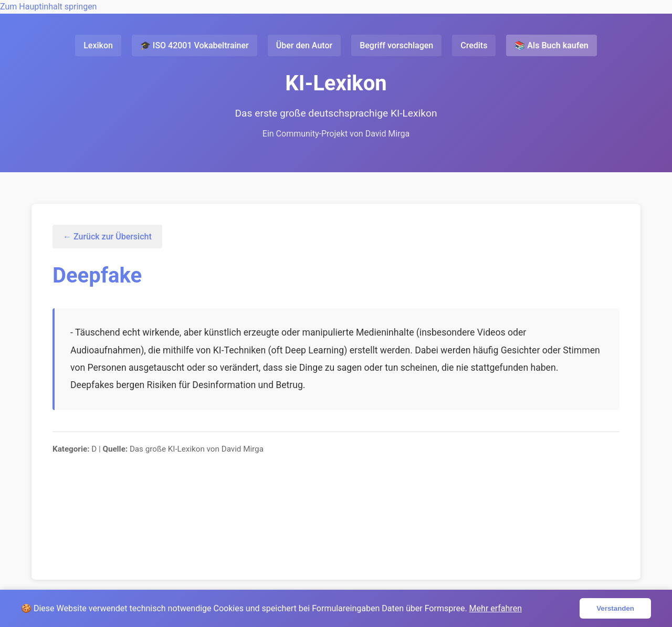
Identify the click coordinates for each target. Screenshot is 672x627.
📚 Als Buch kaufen (551, 45)
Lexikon (98, 45)
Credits (474, 45)
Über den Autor (304, 45)
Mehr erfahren (496, 608)
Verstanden (615, 608)
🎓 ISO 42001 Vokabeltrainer (195, 45)
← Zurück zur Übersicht (107, 237)
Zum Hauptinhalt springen (48, 7)
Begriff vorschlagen (396, 45)
